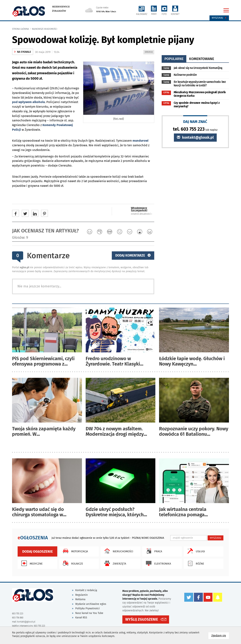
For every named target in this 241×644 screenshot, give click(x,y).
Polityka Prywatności (88, 608)
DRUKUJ (149, 52)
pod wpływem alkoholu (28, 102)
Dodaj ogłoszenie (38, 551)
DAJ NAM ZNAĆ (195, 122)
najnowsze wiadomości (45, 29)
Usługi (195, 551)
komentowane (202, 59)
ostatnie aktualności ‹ (141, 214)
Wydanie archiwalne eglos (91, 604)
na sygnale (23, 52)
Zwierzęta (114, 563)
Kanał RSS (81, 618)
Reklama (80, 599)
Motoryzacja (74, 551)
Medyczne (31, 563)
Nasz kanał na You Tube (89, 613)
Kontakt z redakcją (86, 590)
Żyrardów (59, 11)
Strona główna (20, 29)
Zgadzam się (220, 635)
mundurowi (141, 141)
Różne (195, 563)
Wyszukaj (219, 18)
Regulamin (81, 595)
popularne (174, 59)
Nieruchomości (118, 551)
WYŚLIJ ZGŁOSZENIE (142, 619)
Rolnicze (72, 563)
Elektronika (157, 563)
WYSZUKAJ (216, 538)
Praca (153, 551)
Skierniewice (61, 7)
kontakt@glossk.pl (195, 137)
